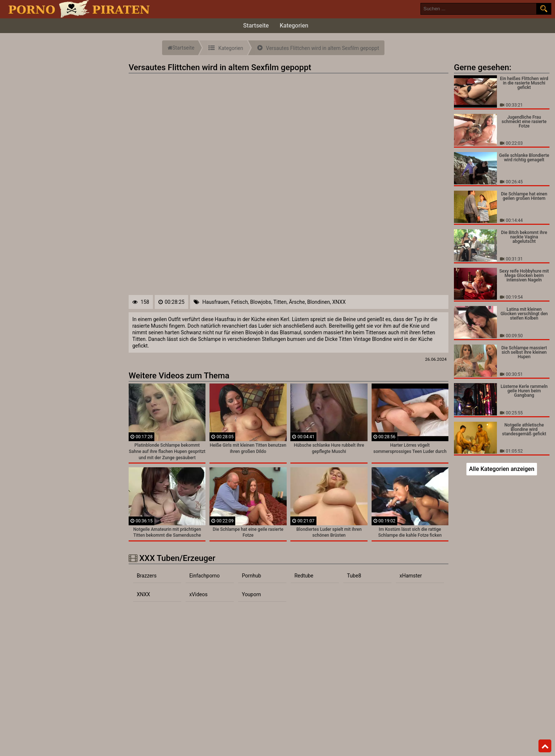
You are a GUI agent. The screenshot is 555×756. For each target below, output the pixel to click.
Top (545, 746)
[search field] (479, 9)
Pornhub (252, 576)
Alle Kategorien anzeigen (502, 469)
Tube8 (354, 576)
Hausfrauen (215, 302)
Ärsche (297, 302)
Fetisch (239, 302)
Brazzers (147, 576)
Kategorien (294, 26)
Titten (280, 302)
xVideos (198, 594)
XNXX (339, 302)
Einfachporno (205, 576)
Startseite (256, 26)
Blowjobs (261, 302)
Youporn (251, 594)
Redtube (304, 576)
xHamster (411, 576)
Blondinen (319, 302)
